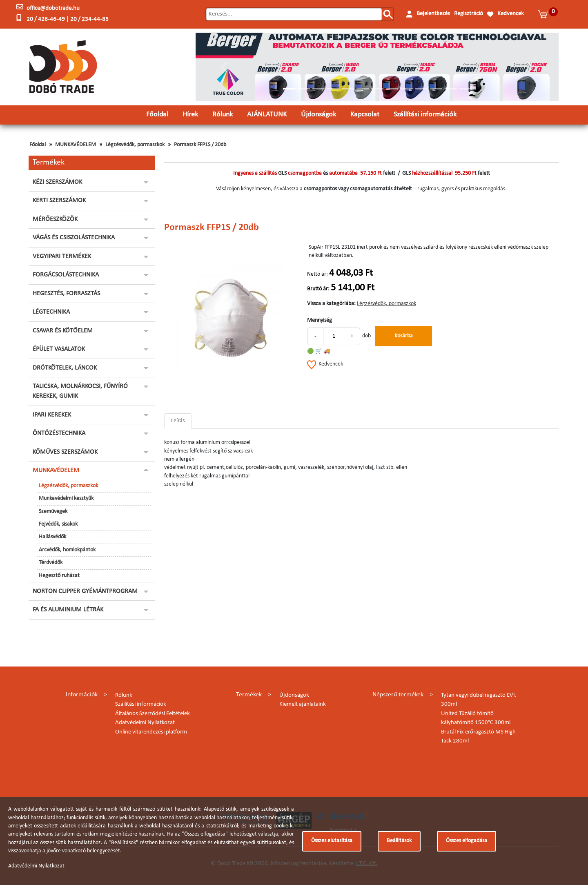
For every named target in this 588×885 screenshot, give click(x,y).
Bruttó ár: (318, 289)
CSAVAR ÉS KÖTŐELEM (63, 331)
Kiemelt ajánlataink (303, 704)
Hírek (190, 115)
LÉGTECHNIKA (51, 312)
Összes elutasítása (332, 841)
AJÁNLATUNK (267, 115)
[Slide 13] (465, 89)
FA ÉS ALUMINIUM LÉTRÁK (68, 610)
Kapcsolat (365, 115)
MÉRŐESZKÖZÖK (55, 219)
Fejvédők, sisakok (58, 524)
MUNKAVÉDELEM (76, 145)
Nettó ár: (317, 274)
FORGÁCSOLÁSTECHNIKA (66, 275)
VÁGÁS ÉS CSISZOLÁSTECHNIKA (74, 238)
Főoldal (157, 115)
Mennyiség (320, 320)
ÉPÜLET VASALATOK (59, 349)
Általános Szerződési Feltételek (153, 714)
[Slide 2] (304, 89)
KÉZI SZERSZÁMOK (57, 182)
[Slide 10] (421, 89)
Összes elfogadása (467, 841)
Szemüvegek (53, 512)
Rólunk (223, 115)
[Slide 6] (363, 89)
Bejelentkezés (433, 14)
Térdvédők (51, 563)
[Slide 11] (436, 89)
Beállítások (399, 841)
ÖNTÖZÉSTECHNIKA (59, 433)
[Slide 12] (451, 89)
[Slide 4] (333, 89)
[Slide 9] (407, 89)
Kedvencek (511, 14)
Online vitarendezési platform (151, 732)
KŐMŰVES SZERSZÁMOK (65, 452)
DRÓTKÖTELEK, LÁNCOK (65, 368)
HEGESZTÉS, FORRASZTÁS (66, 294)
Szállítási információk (425, 115)
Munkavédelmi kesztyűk (66, 498)
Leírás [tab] (178, 421)
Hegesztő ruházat (59, 576)
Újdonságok (318, 115)
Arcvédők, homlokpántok (67, 550)
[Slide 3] (318, 89)
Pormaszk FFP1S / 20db (200, 145)
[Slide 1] (289, 89)
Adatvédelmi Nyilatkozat (145, 723)
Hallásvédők (52, 537)
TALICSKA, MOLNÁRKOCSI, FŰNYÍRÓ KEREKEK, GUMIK (80, 391)
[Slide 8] (392, 89)
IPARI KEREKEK (52, 415)
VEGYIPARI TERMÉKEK (62, 256)
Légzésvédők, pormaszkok (135, 145)
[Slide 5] (348, 89)
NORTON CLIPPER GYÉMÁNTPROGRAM (85, 591)
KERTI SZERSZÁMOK (59, 201)
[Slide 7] (377, 89)
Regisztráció (469, 14)
